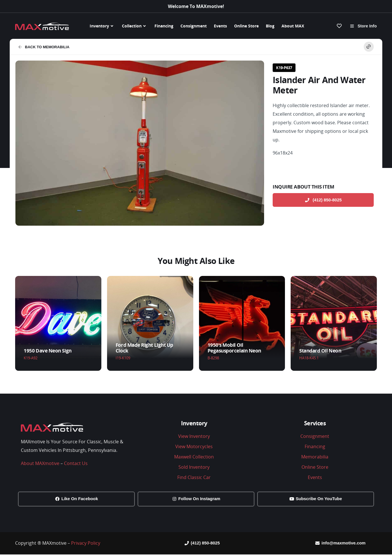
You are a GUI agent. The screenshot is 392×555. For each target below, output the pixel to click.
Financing (164, 26)
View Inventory (194, 436)
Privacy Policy (86, 544)
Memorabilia (315, 457)
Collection (135, 26)
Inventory (102, 26)
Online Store (246, 26)
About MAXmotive (40, 463)
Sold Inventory (194, 467)
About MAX (293, 26)
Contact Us (76, 463)
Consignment (194, 26)
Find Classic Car (194, 477)
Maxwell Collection (194, 457)
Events (220, 26)
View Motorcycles (194, 446)
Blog (270, 26)
